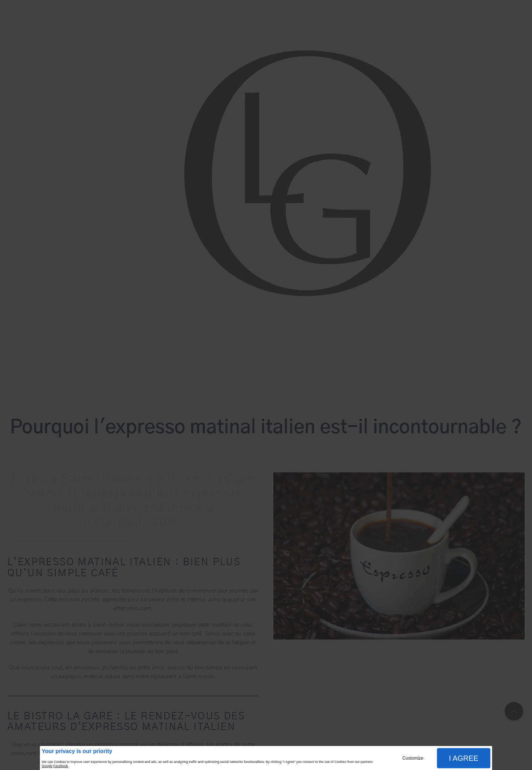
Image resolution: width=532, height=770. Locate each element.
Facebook (61, 766)
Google (47, 766)
